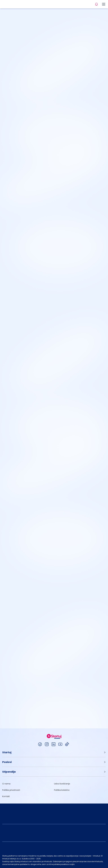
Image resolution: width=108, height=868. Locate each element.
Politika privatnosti (11, 790)
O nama (6, 784)
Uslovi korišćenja (62, 784)
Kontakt (6, 796)
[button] (54, 752)
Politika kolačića (62, 790)
